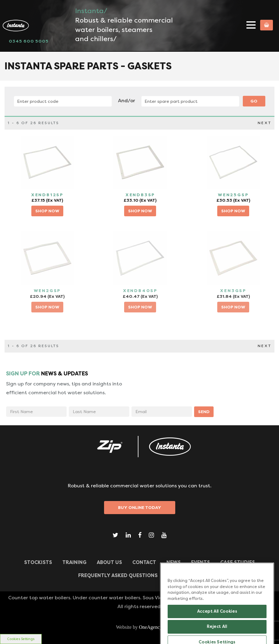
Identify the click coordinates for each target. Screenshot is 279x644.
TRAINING (74, 562)
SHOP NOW (47, 211)
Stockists (38, 562)
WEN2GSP (47, 291)
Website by (139, 627)
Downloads (184, 575)
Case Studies (238, 562)
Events (201, 562)
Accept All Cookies (217, 628)
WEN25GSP (233, 195)
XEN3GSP (233, 291)
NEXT (265, 123)
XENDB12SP (47, 195)
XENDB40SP (140, 291)
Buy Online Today (140, 507)
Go (254, 101)
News (174, 562)
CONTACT (144, 562)
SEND (204, 412)
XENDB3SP (140, 195)
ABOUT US (109, 562)
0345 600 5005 (29, 41)
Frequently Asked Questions (118, 575)
